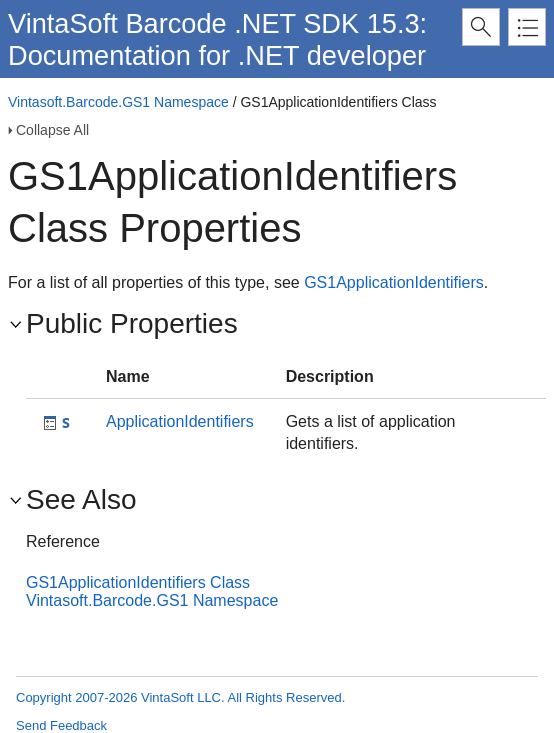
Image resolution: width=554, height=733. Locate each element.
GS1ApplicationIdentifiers (394, 282)
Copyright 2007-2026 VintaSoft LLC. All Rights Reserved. (180, 697)
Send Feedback (61, 725)
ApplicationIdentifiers (180, 421)
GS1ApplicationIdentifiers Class (138, 582)
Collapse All (52, 130)
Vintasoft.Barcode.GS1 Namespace (118, 102)
